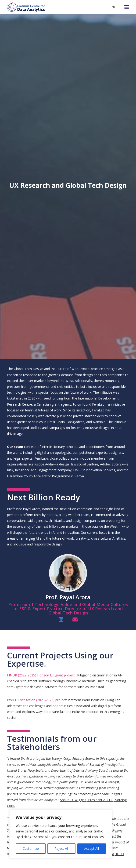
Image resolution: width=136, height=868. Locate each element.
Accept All (91, 848)
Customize (31, 848)
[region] (61, 834)
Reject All (61, 848)
